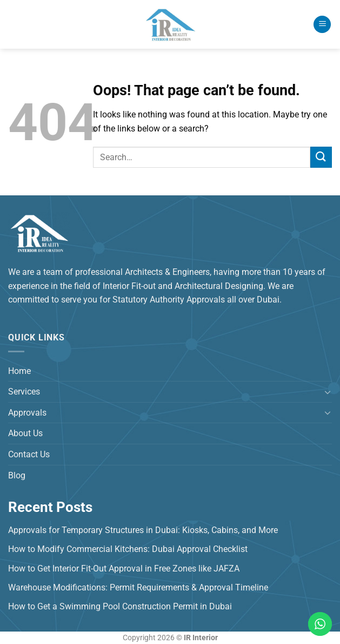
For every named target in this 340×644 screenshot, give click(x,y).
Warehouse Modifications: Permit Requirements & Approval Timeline (138, 587)
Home (19, 371)
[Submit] (321, 157)
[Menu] (322, 25)
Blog (17, 475)
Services (24, 392)
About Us (25, 433)
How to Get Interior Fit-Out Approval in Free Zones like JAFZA (124, 569)
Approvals (27, 413)
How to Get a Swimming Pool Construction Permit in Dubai (120, 606)
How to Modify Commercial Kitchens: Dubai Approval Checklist (128, 549)
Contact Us (29, 454)
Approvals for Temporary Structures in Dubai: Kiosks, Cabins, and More (143, 530)
